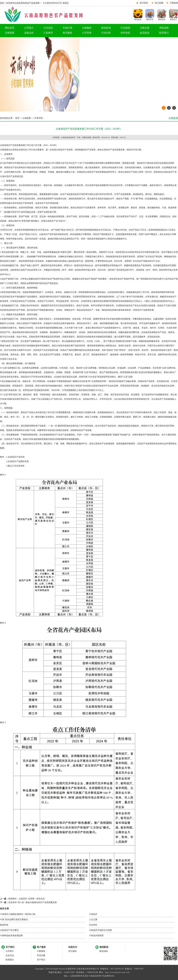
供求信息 (125, 33)
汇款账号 (48, 33)
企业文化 (10, 955)
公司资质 (87, 33)
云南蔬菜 (10, 33)
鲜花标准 (106, 28)
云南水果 (145, 28)
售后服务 (67, 33)
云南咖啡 (87, 28)
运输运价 (29, 33)
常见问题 (41, 955)
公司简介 (29, 28)
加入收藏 (159, 3)
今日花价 (48, 28)
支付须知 (72, 951)
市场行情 (67, 28)
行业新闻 (125, 28)
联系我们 (164, 33)
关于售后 (41, 960)
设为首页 (144, 3)
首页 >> (18, 118)
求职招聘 (164, 28)
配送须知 (104, 951)
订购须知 (41, 951)
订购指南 (174, 3)
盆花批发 (145, 33)
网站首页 (10, 28)
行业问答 (106, 33)
